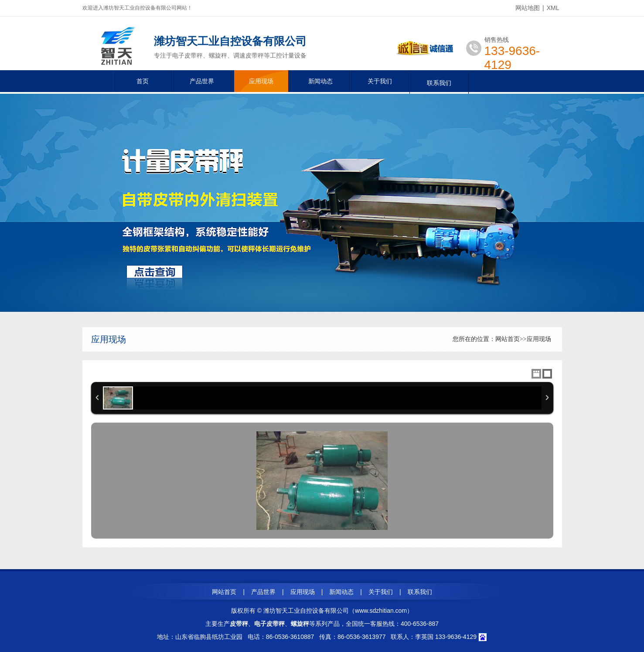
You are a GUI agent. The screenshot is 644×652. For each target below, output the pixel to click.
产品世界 (202, 81)
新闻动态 (320, 81)
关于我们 (380, 81)
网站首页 (508, 339)
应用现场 (261, 81)
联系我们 (439, 83)
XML (553, 8)
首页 (143, 81)
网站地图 (528, 8)
